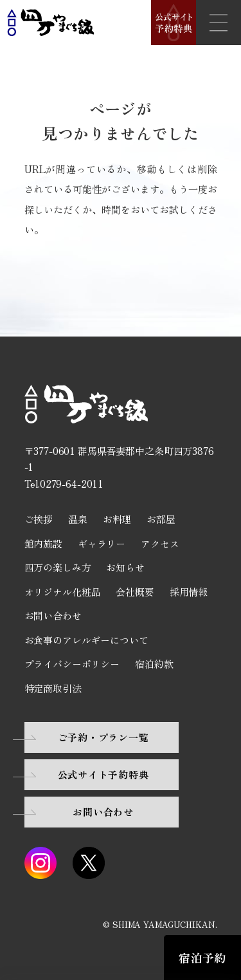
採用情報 (189, 592)
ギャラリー (102, 543)
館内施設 (43, 543)
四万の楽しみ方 (58, 567)
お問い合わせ (53, 615)
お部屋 (161, 519)
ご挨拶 (39, 519)
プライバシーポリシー (72, 664)
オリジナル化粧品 (63, 592)
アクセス (160, 543)
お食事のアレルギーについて (86, 640)
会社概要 (135, 592)
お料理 (117, 519)
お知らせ (125, 567)
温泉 (78, 519)
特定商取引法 (53, 688)
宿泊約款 (154, 664)
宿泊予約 (202, 957)
